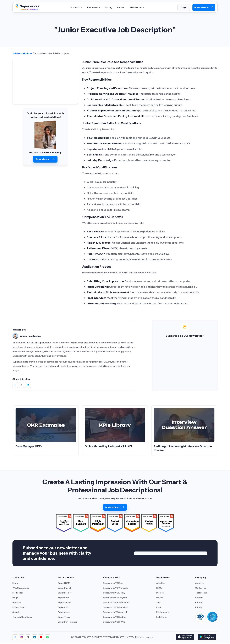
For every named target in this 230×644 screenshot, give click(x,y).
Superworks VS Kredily (114, 593)
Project (160, 593)
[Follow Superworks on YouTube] (41, 637)
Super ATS (63, 607)
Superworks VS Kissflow (115, 617)
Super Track (64, 617)
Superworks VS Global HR (116, 607)
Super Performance (68, 622)
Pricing (199, 607)
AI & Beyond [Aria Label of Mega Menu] (137, 7)
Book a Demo (204, 7)
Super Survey (64, 602)
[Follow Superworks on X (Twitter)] (28, 637)
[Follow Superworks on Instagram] (22, 637)
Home (15, 583)
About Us (200, 583)
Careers (199, 598)
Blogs (15, 598)
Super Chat (63, 598)
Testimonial (201, 593)
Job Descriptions (22, 53)
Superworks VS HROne (114, 622)
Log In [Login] (184, 7)
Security (17, 612)
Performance (163, 612)
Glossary (17, 602)
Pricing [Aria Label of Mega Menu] (109, 7)
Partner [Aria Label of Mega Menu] (121, 7)
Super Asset (64, 612)
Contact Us (201, 588)
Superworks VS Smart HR (115, 612)
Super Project (65, 593)
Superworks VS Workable (116, 588)
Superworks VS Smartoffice (117, 602)
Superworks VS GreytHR (115, 598)
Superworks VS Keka (113, 583)
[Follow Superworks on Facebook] (15, 637)
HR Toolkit (18, 593)
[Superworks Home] (27, 9)
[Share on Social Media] (15, 385)
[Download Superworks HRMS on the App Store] (185, 637)
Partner (199, 602)
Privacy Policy (19, 607)
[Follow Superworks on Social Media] (47, 637)
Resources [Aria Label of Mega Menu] (94, 7)
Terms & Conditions (22, 617)
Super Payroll (64, 588)
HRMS (159, 588)
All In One (161, 583)
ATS (158, 602)
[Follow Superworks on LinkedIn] (34, 637)
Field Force (162, 617)
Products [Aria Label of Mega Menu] (76, 7)
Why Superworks (21, 588)
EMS (159, 607)
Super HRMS (64, 583)
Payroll (160, 598)
